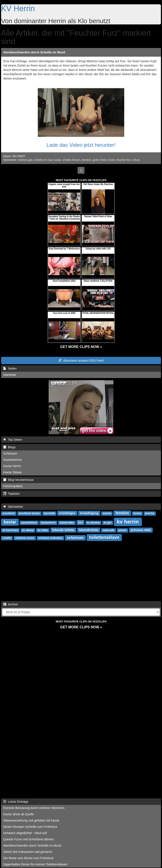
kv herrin (128, 522)
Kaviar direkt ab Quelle (19, 814)
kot (80, 522)
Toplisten (12, 494)
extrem (107, 513)
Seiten (10, 369)
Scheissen (10, 453)
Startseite (10, 375)
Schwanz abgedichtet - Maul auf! (25, 833)
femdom (87, 160)
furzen (112, 160)
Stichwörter (13, 507)
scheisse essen (25, 538)
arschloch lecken (29, 513)
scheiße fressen (71, 160)
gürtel (96, 160)
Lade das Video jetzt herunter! (81, 145)
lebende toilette (63, 530)
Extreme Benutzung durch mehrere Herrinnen (34, 808)
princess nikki (141, 530)
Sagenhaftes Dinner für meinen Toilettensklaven (35, 864)
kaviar (58, 160)
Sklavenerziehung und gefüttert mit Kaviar (31, 820)
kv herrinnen (10, 530)
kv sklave (28, 530)
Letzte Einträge (16, 802)
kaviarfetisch (29, 523)
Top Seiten (13, 440)
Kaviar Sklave (13, 472)
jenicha (150, 513)
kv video (43, 530)
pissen (122, 530)
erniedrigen (67, 513)
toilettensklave (104, 537)
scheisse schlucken (50, 538)
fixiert (103, 160)
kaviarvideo (67, 523)
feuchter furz (124, 160)
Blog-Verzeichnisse (18, 480)
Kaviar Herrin (12, 466)
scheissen (75, 538)
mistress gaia (25, 160)
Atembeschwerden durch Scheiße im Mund (34, 52)
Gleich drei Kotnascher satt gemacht (28, 852)
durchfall (49, 513)
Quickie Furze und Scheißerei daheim (29, 839)
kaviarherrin (48, 523)
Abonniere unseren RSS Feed (81, 361)
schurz (136, 160)
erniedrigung (89, 513)
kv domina (93, 523)
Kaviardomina (13, 460)
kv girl (107, 523)
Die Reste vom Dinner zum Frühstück (28, 858)
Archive (11, 604)
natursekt (108, 530)
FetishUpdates (13, 486)
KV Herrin (18, 9)
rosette (7, 538)
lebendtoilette (89, 530)
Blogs (9, 447)
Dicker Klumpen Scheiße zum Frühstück (30, 827)
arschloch (9, 513)
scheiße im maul (44, 160)
